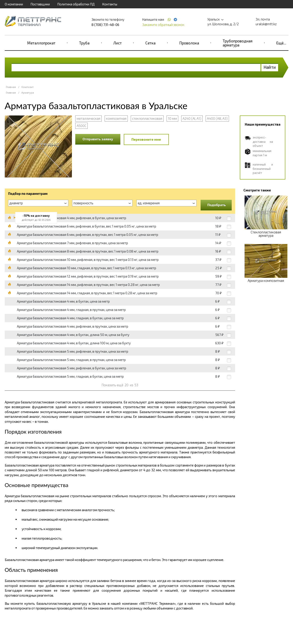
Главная (11, 87)
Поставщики (40, 4)
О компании (14, 4)
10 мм (172, 118)
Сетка (150, 43)
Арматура (28, 93)
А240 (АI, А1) (192, 118)
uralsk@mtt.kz (266, 24)
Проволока (189, 43)
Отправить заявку (98, 139)
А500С (81, 126)
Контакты (110, 4)
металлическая (88, 118)
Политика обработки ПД (76, 4)
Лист (118, 43)
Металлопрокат (41, 43)
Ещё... (281, 43)
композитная (116, 118)
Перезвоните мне (146, 139)
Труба (84, 43)
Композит (27, 87)
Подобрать (217, 205)
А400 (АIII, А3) (217, 118)
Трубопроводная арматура (238, 43)
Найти (270, 67)
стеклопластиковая (147, 118)
